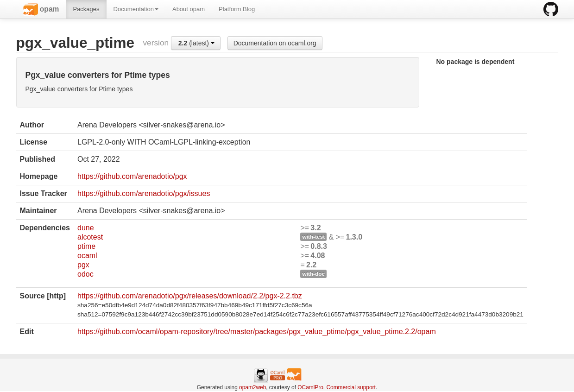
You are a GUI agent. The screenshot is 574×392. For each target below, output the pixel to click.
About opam (189, 9)
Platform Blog (237, 9)
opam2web (252, 387)
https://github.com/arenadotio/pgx (132, 176)
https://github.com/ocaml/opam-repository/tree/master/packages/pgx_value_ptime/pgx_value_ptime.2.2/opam (257, 332)
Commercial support (351, 387)
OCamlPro (310, 387)
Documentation (136, 9)
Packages (86, 9)
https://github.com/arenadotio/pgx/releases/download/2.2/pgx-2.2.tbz (190, 296)
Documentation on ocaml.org (275, 43)
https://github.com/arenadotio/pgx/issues (144, 193)
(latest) (196, 43)
